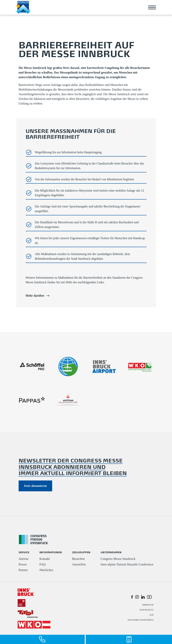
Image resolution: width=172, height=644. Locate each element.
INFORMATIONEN (51, 552)
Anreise (24, 559)
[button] (132, 597)
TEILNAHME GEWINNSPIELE (140, 620)
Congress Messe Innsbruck (118, 559)
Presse (23, 564)
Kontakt (45, 559)
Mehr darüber (38, 296)
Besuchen (78, 559)
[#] (26, 592)
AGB (151, 615)
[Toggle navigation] (152, 7)
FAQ (42, 564)
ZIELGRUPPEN (81, 552)
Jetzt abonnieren (35, 486)
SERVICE (24, 552)
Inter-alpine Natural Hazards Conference (127, 564)
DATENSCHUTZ (147, 610)
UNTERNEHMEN (111, 552)
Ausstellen (79, 564)
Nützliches (46, 570)
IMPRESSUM (148, 605)
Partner (23, 570)
